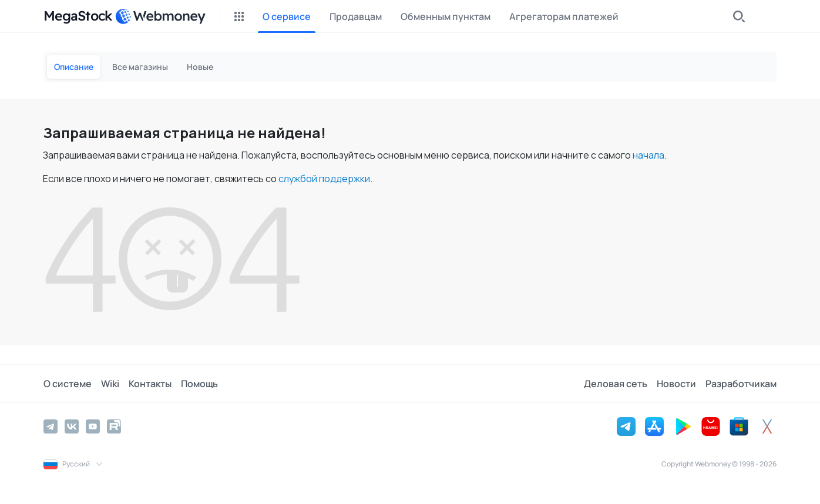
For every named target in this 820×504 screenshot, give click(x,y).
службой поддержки (324, 179)
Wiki (110, 384)
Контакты (150, 384)
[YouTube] (93, 426)
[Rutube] (114, 426)
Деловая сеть (616, 384)
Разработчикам (741, 384)
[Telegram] (51, 426)
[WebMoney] (160, 16)
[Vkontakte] (72, 426)
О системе (68, 384)
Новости (676, 384)
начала (648, 155)
